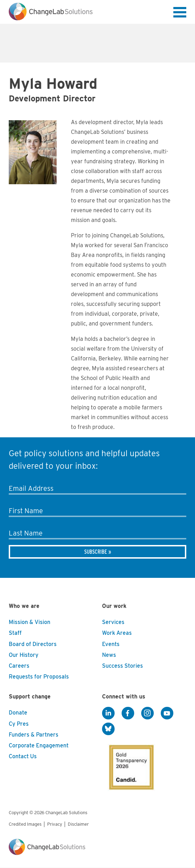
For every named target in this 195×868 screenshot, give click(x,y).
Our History (24, 655)
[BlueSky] (108, 729)
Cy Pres (19, 724)
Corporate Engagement (39, 745)
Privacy (55, 824)
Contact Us (23, 756)
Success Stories (122, 666)
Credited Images (25, 824)
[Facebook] (128, 713)
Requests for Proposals (39, 677)
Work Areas (117, 633)
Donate (18, 713)
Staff (15, 633)
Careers (19, 666)
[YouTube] (167, 713)
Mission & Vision (30, 622)
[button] (180, 14)
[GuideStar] (130, 765)
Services (113, 622)
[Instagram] (147, 713)
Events (111, 644)
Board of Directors (33, 644)
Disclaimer (78, 824)
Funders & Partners (34, 735)
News (109, 655)
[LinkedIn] (108, 713)
